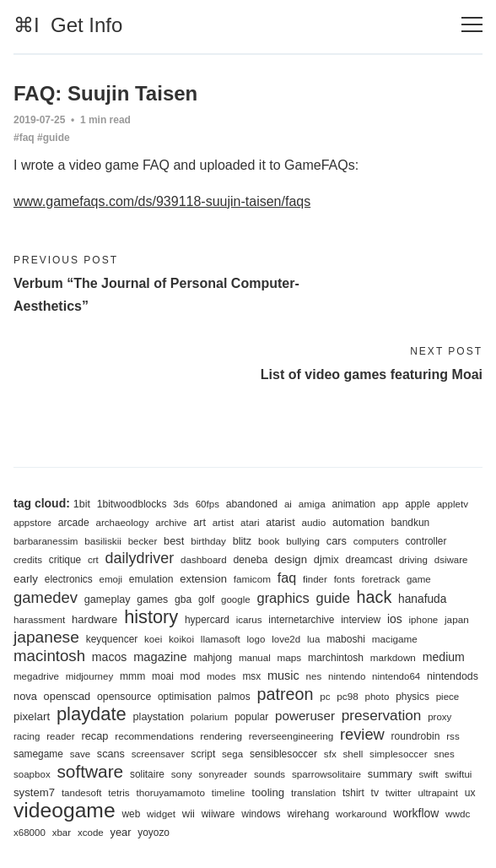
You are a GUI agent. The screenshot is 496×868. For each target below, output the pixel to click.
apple (418, 504)
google (236, 599)
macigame (395, 639)
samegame (38, 754)
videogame (65, 810)
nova (25, 696)
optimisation (185, 697)
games (152, 599)
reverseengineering (291, 736)
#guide (54, 138)
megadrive (36, 676)
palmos (234, 697)
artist (223, 522)
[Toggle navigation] (472, 25)
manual (255, 658)
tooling (268, 792)
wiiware (218, 814)
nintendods (453, 676)
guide (333, 598)
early (26, 579)
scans (111, 754)
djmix (326, 559)
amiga (312, 504)
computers (376, 541)
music (283, 675)
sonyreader (223, 774)
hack (375, 597)
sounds (270, 774)
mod (191, 676)
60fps (208, 504)
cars (337, 541)
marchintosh (336, 658)
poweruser (305, 716)
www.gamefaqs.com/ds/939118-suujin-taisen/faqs (162, 201)
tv (375, 793)
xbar (62, 833)
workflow (416, 813)
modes (221, 676)
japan (457, 619)
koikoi (181, 639)
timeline (229, 793)
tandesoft (82, 793)
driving (413, 560)
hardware (94, 619)
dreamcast (369, 560)
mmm (132, 676)
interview (361, 620)
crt (93, 560)
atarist (280, 523)
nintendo (347, 676)
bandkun (410, 523)
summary (390, 774)
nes (314, 676)
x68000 (30, 833)
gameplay (108, 599)
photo (377, 697)
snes (444, 754)
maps (290, 657)
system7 (34, 792)
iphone (424, 620)
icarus (249, 620)
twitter (399, 793)
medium (444, 657)
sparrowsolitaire (326, 774)
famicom (252, 579)
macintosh (49, 656)
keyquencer (112, 639)
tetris (119, 792)
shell (353, 754)
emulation (151, 579)
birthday (208, 541)
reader (60, 736)
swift (428, 774)
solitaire (147, 774)
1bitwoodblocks (132, 504)
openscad (67, 696)
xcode (91, 833)
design (291, 559)
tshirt (353, 793)
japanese (46, 637)
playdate (92, 714)
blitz (242, 541)
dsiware (451, 560)
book (269, 541)
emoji (111, 579)
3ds (181, 504)
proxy (439, 717)
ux (470, 793)
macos (110, 657)
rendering (221, 736)
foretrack (380, 579)
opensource (124, 697)
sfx (330, 754)
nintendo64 (396, 676)
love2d (286, 639)
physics (412, 697)
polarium (209, 717)
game (419, 579)
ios (395, 619)
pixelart (32, 716)
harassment (39, 619)
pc (325, 697)
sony (182, 774)
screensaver (158, 754)
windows (261, 814)
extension (203, 579)
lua (313, 639)
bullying (303, 541)
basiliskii (103, 541)
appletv (453, 504)
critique (65, 560)
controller (426, 541)
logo (256, 639)
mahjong (213, 658)
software (90, 771)
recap (94, 736)
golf (206, 599)
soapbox (32, 774)
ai (288, 504)
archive (171, 523)
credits (28, 560)
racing (27, 736)
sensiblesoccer (283, 754)
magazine (160, 657)
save (80, 754)
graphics (283, 598)
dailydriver (140, 558)
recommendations (154, 736)
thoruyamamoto (170, 792)
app (391, 504)
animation (353, 504)
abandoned (252, 504)
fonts (345, 579)
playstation (159, 717)
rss (453, 736)
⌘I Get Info (68, 25)
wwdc (458, 814)
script (203, 754)
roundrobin (416, 736)
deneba (250, 560)
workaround (361, 814)
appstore (32, 523)
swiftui (458, 774)
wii (189, 814)
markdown (393, 657)
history (151, 617)
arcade (74, 523)
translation (313, 793)
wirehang (308, 814)
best (174, 541)
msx (251, 676)
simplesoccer (398, 754)
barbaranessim (46, 541)
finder (315, 579)
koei (153, 639)
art (199, 523)
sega (232, 754)
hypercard (207, 620)
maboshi (346, 639)
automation (359, 523)
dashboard (204, 560)
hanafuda (422, 599)
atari (250, 523)
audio (313, 522)
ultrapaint (438, 793)
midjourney (89, 676)
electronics (69, 579)
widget (161, 814)
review (362, 734)
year (121, 832)
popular (251, 717)
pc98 (347, 696)
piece (448, 697)
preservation (382, 715)
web (131, 814)
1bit (82, 504)
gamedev (46, 597)
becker (143, 541)
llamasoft (221, 639)
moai (163, 676)
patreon (285, 694)
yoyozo (154, 833)
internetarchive (301, 620)
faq (287, 578)
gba (183, 599)
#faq (24, 138)
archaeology (123, 523)
